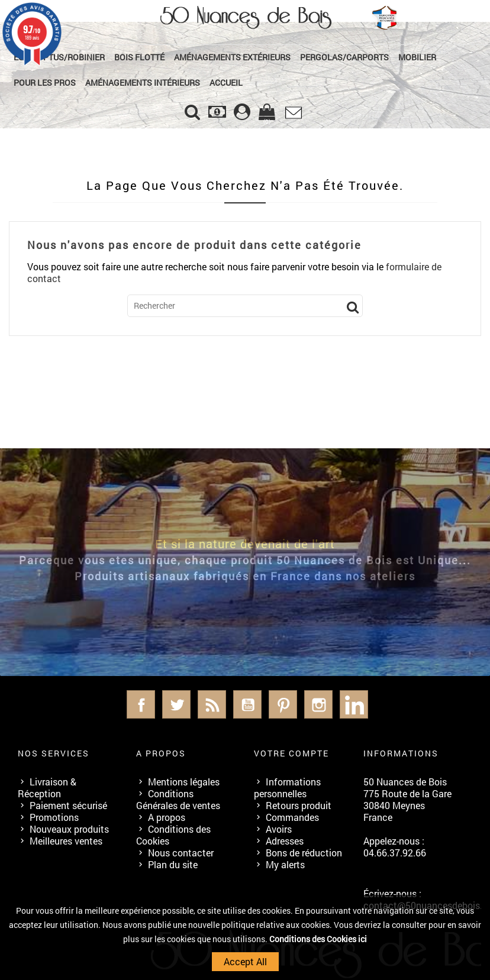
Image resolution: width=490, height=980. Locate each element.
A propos (167, 817)
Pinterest (283, 704)
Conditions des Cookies (173, 835)
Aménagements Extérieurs (232, 57)
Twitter (176, 704)
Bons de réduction (304, 853)
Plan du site (173, 864)
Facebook (141, 704)
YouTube (247, 704)
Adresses (285, 841)
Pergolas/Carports (344, 57)
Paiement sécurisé (68, 805)
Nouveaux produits (69, 829)
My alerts (285, 864)
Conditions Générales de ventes (178, 799)
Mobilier (417, 57)
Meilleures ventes (66, 841)
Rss (212, 704)
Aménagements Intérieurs (143, 83)
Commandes (292, 817)
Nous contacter (181, 853)
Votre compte (291, 753)
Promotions (54, 817)
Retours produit (299, 805)
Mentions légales (184, 782)
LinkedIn (354, 704)
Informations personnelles (287, 787)
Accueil (226, 83)
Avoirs (279, 829)
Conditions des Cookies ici (318, 939)
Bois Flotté (139, 57)
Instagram (318, 704)
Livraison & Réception (47, 787)
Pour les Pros (45, 83)
